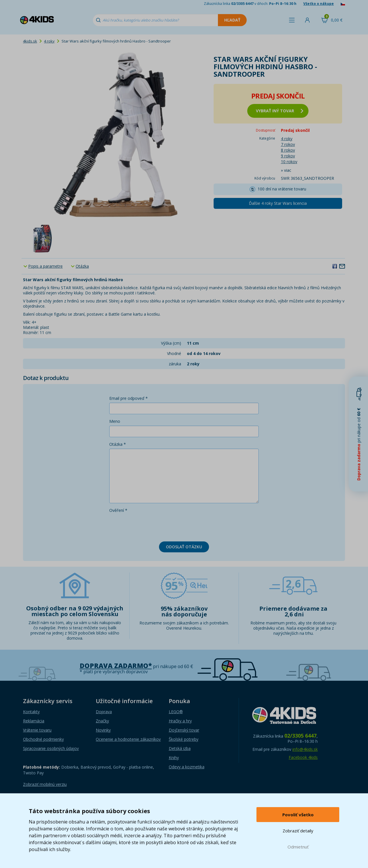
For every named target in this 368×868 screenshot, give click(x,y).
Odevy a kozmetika (187, 767)
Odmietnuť (298, 847)
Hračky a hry (180, 721)
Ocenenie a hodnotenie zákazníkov (128, 739)
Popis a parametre (45, 266)
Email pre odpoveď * (129, 398)
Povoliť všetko (298, 815)
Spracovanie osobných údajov (51, 748)
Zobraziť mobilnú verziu (45, 784)
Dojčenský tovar (184, 730)
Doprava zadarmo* (116, 666)
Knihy (174, 758)
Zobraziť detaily (298, 831)
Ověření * (118, 510)
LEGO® (176, 712)
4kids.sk (30, 41)
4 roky (49, 41)
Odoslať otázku (184, 547)
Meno (115, 421)
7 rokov (288, 144)
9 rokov (288, 156)
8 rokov (288, 150)
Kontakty (31, 712)
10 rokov (289, 162)
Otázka (82, 266)
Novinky (103, 730)
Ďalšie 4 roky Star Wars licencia (278, 203)
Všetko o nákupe (319, 4)
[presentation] (153, 526)
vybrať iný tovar (280, 111)
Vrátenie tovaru (37, 730)
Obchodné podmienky (43, 739)
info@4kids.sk (305, 749)
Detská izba (180, 748)
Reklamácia (34, 721)
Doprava (104, 712)
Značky (102, 721)
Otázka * (118, 444)
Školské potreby (184, 739)
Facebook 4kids (303, 757)
